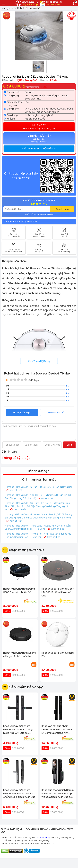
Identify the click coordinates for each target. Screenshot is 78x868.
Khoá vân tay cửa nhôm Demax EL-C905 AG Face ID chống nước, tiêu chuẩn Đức (19, 793)
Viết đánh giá (22, 412)
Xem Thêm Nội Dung (39, 361)
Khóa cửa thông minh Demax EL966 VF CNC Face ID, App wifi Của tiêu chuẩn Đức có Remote (58, 793)
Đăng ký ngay (62, 209)
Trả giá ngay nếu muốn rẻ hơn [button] (39, 149)
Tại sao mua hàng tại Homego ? (21, 221)
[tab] (39, 149)
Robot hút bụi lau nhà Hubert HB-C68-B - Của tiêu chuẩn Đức (58, 592)
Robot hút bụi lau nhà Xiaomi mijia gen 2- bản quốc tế (19, 654)
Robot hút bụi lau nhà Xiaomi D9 (58, 654)
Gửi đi (69, 445)
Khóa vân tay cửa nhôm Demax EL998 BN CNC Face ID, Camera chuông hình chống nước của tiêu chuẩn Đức (57, 729)
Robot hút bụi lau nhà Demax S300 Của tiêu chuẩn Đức (20, 590)
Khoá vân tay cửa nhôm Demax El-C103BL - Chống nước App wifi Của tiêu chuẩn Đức (18, 729)
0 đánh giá (34, 380)
